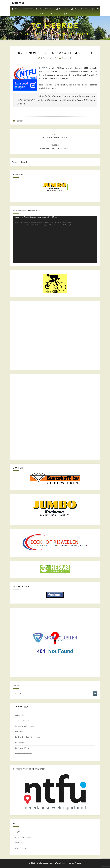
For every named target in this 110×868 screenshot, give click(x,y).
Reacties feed (21, 843)
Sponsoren (57, 14)
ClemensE (67, 58)
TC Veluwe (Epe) (22, 748)
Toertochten (48, 9)
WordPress (60, 863)
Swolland (19, 731)
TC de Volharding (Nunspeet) (27, 737)
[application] (55, 239)
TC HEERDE (18, 3)
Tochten (19, 121)
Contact (45, 14)
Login (68, 14)
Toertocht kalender (23, 754)
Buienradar (20, 715)
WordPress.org (21, 848)
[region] (55, 189)
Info (17, 9)
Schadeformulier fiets (24, 726)
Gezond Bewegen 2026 (90, 9)
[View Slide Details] (55, 187)
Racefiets (64, 9)
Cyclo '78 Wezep (22, 720)
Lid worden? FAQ (31, 9)
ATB (76, 9)
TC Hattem (20, 743)
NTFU (42, 75)
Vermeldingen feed (23, 837)
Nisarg (78, 863)
